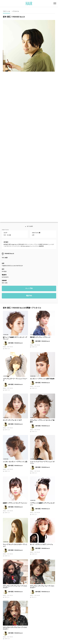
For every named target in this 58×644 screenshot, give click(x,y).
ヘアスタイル (15, 11)
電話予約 (29, 225)
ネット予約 (29, 218)
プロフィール (6, 11)
